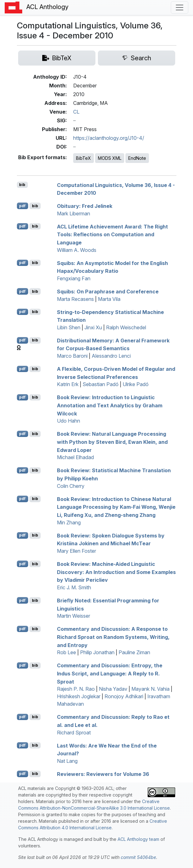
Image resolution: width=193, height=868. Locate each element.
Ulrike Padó (136, 384)
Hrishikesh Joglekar (79, 696)
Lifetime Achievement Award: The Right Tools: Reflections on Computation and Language (112, 234)
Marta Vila (109, 299)
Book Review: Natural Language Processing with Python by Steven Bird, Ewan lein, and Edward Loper (112, 442)
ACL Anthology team (138, 839)
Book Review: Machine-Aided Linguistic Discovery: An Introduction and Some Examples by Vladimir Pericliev (116, 572)
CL (76, 112)
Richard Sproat (74, 733)
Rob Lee (66, 652)
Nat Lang (67, 761)
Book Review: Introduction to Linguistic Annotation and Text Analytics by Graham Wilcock (110, 405)
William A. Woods (77, 250)
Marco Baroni (72, 356)
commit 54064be (138, 857)
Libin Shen (69, 327)
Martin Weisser (74, 616)
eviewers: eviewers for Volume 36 (103, 774)
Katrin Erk (68, 384)
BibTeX (84, 158)
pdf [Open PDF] (22, 206)
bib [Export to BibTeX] (22, 185)
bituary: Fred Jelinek (85, 206)
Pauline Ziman (134, 652)
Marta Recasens (75, 299)
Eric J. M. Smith (74, 587)
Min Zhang (69, 522)
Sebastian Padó (101, 384)
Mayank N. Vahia (150, 689)
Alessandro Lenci (111, 356)
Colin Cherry (71, 486)
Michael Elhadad (75, 457)
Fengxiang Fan (74, 278)
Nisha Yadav (113, 689)
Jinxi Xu (93, 327)
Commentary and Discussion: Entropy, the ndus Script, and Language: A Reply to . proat (110, 673)
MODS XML (110, 158)
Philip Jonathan (97, 652)
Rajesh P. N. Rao (76, 689)
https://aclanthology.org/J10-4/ (109, 138)
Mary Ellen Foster (76, 551)
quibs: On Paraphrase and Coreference (108, 292)
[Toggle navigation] (180, 7)
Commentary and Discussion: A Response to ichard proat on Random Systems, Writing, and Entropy (113, 637)
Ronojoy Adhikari (124, 696)
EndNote (137, 158)
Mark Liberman (74, 213)
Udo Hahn (69, 421)
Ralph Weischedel (126, 327)
